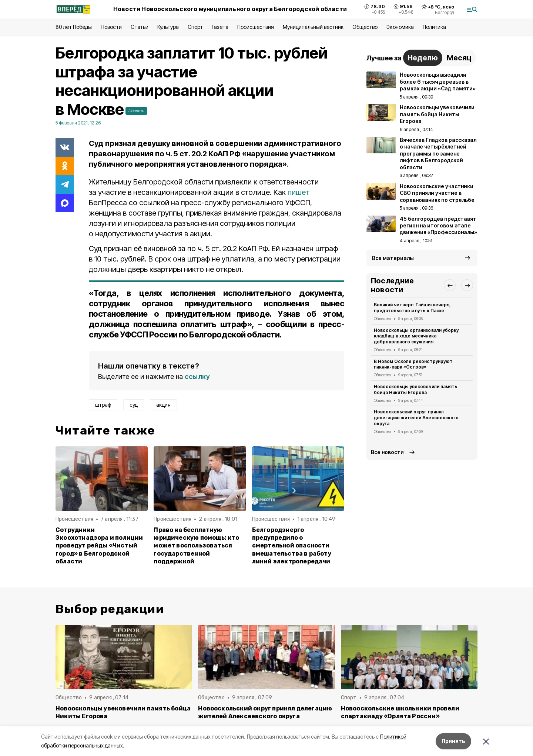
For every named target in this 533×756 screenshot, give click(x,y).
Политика (434, 27)
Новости (111, 27)
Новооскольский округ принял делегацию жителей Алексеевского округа (416, 418)
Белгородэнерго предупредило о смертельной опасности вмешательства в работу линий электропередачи (292, 545)
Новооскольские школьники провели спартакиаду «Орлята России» (400, 712)
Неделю (423, 58)
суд (134, 405)
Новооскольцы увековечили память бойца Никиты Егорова (415, 389)
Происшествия (255, 27)
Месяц (459, 58)
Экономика (400, 27)
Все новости (387, 452)
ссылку (197, 377)
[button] (450, 285)
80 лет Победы (74, 27)
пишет (299, 192)
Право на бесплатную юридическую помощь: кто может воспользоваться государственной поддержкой (196, 545)
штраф (103, 405)
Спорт (195, 27)
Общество (365, 27)
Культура (168, 27)
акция (163, 405)
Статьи (140, 27)
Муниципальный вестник (313, 27)
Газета (220, 27)
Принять (453, 741)
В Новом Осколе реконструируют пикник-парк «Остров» (413, 364)
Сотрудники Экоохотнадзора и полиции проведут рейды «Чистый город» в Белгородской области (99, 545)
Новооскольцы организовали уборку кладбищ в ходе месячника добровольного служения (416, 336)
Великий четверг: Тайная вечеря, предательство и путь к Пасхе (412, 308)
